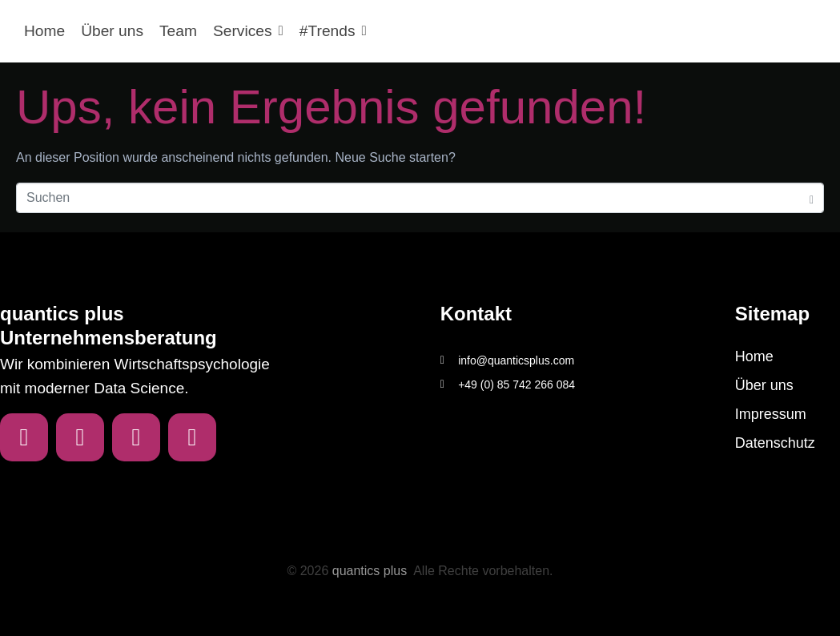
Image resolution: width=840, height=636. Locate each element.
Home (44, 31)
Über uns (112, 31)
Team (178, 31)
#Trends (333, 31)
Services (248, 31)
